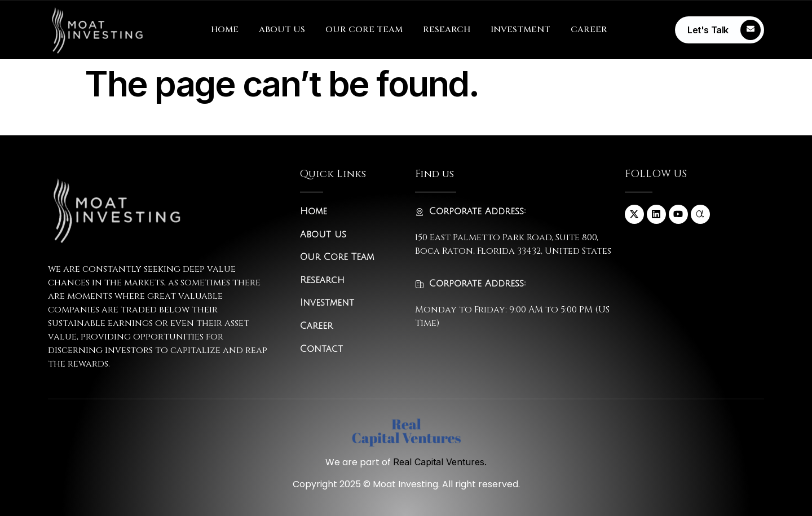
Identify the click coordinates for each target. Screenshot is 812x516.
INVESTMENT (520, 30)
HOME (225, 30)
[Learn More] (720, 30)
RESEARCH (447, 30)
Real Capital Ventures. (440, 462)
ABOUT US (282, 30)
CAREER (589, 30)
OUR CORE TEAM (364, 30)
